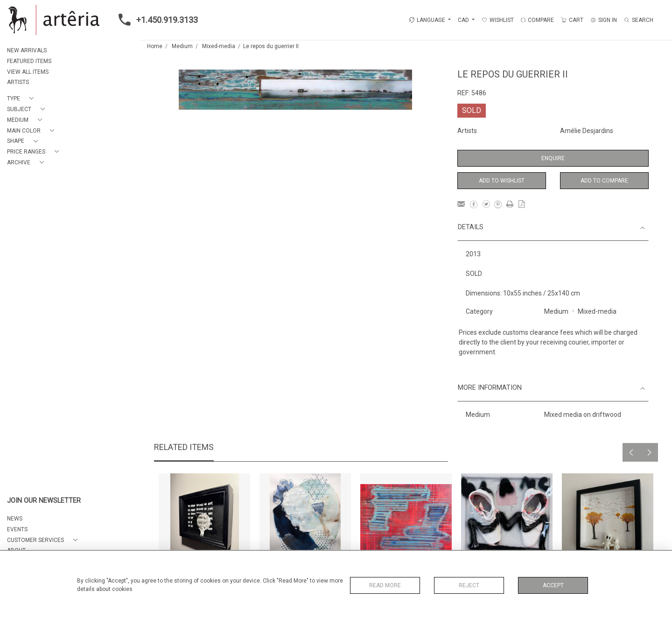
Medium (182, 46)
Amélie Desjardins (587, 131)
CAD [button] (464, 20)
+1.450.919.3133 (155, 20)
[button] (22, 99)
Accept (553, 585)
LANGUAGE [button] (427, 20)
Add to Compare (604, 181)
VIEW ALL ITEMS (28, 72)
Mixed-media (219, 46)
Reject (469, 585)
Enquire (553, 158)
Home (155, 46)
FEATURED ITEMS (29, 61)
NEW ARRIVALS (27, 50)
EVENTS (17, 529)
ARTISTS (18, 82)
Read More (385, 585)
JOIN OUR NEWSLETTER (44, 501)
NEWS (15, 519)
